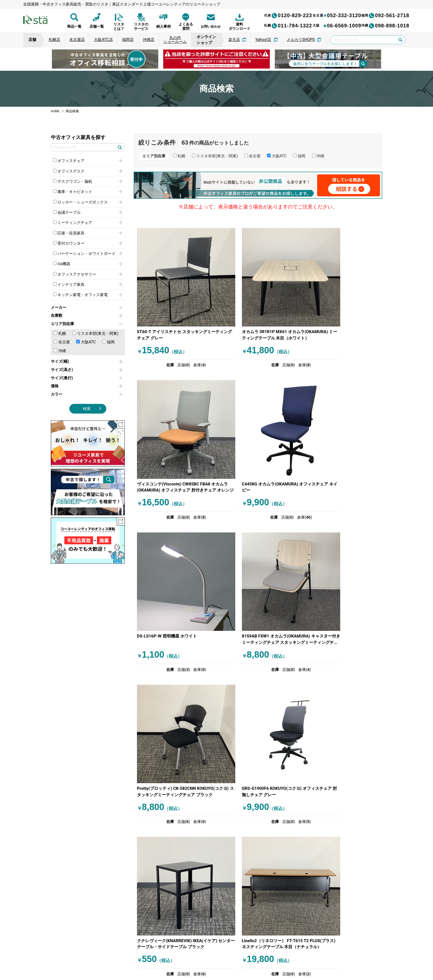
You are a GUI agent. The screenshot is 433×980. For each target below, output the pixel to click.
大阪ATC (86, 347)
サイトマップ (296, 952)
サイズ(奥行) (87, 383)
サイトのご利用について (208, 952)
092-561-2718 (385, 15)
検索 (87, 414)
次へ (286, 758)
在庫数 (87, 321)
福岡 (109, 347)
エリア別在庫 (87, 329)
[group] (105, 59)
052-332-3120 (337, 15)
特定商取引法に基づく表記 (257, 952)
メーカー (87, 313)
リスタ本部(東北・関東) (95, 339)
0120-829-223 (288, 15)
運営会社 (175, 952)
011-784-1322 (288, 26)
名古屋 (62, 347)
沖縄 (60, 356)
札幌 (60, 339)
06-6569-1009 (337, 26)
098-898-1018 (385, 26)
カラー (87, 399)
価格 (87, 391)
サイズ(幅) (87, 367)
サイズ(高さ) (87, 375)
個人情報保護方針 (144, 952)
